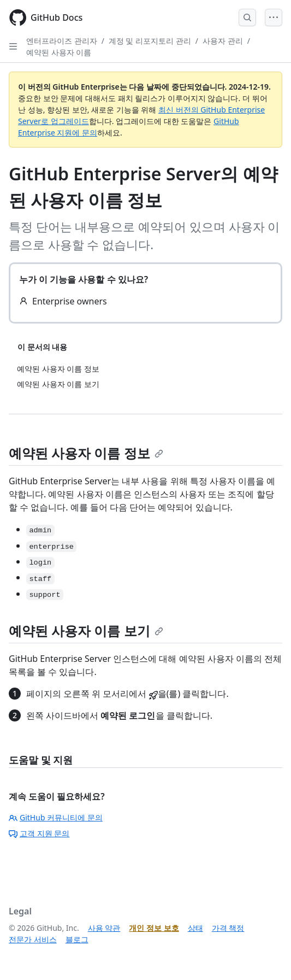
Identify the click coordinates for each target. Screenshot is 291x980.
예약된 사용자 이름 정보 (86, 453)
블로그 (77, 939)
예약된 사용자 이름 (59, 52)
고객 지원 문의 (39, 833)
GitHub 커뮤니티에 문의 (56, 817)
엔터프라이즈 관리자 (62, 41)
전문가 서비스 (33, 939)
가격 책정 (228, 928)
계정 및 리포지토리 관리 (150, 41)
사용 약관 (104, 928)
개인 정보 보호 (154, 928)
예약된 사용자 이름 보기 (86, 630)
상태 (195, 928)
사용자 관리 (223, 41)
